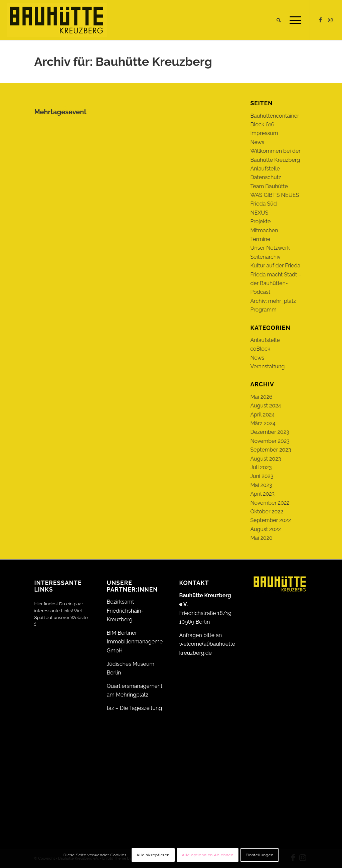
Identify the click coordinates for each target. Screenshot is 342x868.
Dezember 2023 (270, 432)
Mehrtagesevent (60, 112)
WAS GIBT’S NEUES (275, 195)
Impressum (264, 133)
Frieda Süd (263, 204)
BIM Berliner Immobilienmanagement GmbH (137, 642)
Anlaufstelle (265, 169)
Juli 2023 (261, 467)
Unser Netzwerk (270, 248)
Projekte (260, 221)
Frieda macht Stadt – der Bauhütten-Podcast (276, 283)
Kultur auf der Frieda (275, 266)
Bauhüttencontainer (275, 116)
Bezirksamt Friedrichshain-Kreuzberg (125, 611)
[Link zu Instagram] (330, 20)
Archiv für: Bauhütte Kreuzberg (123, 61)
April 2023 (262, 494)
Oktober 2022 (267, 512)
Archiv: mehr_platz (273, 301)
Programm (263, 310)
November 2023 (270, 441)
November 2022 (270, 503)
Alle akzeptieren (153, 855)
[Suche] (279, 20)
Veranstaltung (267, 366)
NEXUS (259, 213)
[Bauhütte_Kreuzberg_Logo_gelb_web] (57, 20)
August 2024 (266, 406)
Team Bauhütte (269, 186)
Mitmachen (264, 230)
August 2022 (266, 529)
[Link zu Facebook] (320, 20)
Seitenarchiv (265, 257)
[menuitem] (279, 20)
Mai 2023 (261, 485)
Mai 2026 (261, 397)
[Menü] (293, 20)
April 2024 (262, 415)
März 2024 (263, 423)
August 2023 (266, 459)
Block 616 (262, 125)
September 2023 (271, 450)
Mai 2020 (261, 538)
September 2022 (271, 520)
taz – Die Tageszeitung (134, 708)
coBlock (260, 349)
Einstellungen (260, 855)
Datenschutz (266, 177)
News (257, 142)
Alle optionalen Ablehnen (208, 855)
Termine (260, 239)
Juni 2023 (262, 476)
